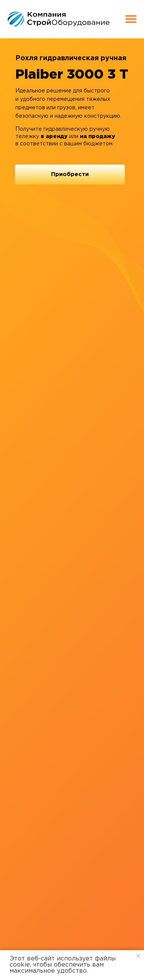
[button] (70, 175)
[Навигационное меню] (131, 19)
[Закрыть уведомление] (138, 956)
